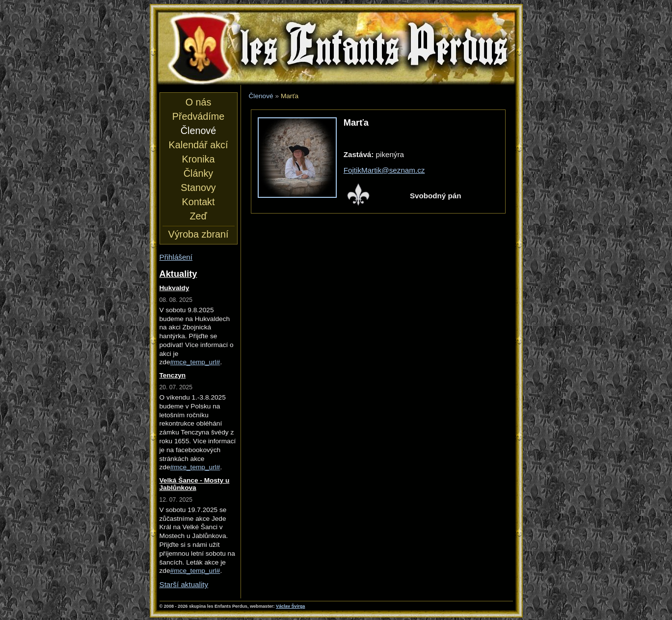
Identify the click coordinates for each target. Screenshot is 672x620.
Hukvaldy (175, 288)
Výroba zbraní (199, 234)
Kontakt (199, 202)
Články (198, 173)
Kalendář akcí (199, 145)
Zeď (198, 216)
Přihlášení (176, 257)
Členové (261, 96)
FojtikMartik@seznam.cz (384, 170)
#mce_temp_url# (195, 362)
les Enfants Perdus (336, 48)
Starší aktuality (184, 584)
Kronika (199, 159)
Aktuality (178, 274)
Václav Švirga (290, 606)
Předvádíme (198, 116)
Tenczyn (173, 375)
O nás (199, 102)
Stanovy (198, 188)
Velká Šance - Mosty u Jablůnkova (195, 484)
